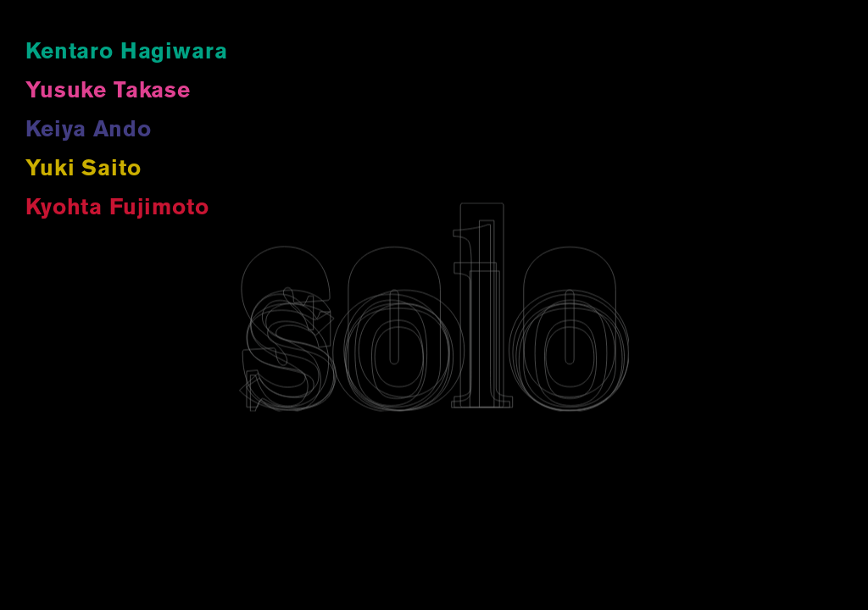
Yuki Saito (83, 170)
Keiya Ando (88, 131)
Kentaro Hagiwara (126, 53)
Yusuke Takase (108, 92)
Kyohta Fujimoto (117, 209)
